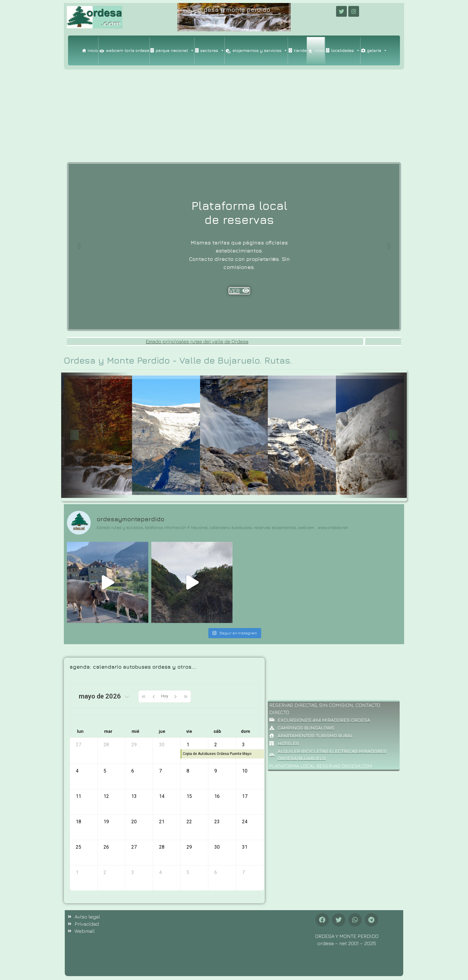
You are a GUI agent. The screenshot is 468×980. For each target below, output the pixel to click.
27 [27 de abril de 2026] (78, 745)
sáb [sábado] (217, 731)
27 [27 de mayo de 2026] (134, 847)
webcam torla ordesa (128, 50)
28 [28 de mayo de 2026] (162, 847)
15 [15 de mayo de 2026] (189, 796)
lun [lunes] (80, 731)
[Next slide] (389, 247)
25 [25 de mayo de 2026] (78, 847)
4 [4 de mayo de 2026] (77, 771)
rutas (320, 50)
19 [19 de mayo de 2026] (106, 822)
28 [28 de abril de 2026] (106, 745)
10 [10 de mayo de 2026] (245, 771)
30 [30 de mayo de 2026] (217, 847)
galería (377, 50)
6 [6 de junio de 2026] (216, 872)
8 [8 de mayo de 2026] (188, 771)
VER (234, 272)
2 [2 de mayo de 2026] (216, 745)
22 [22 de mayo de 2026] (189, 822)
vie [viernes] (189, 731)
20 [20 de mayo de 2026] (134, 822)
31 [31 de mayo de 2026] (245, 847)
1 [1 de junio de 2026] (77, 872)
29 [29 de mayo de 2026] (189, 847)
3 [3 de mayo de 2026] (243, 745)
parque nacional (175, 50)
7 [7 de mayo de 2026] (160, 771)
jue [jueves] (162, 731)
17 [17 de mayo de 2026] (245, 796)
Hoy (165, 696)
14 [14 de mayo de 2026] (162, 796)
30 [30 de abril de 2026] (162, 745)
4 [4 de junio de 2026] (160, 872)
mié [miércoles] (136, 731)
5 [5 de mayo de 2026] (105, 771)
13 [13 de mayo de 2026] (134, 796)
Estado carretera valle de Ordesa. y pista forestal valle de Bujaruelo (99, 341)
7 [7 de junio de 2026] (243, 872)
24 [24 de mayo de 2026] (245, 822)
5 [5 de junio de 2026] (188, 872)
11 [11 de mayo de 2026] (78, 796)
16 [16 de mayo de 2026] (217, 796)
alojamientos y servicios (260, 50)
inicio (93, 50)
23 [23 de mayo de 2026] (217, 822)
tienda (300, 50)
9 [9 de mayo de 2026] (216, 771)
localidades (345, 50)
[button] (322, 920)
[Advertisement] (234, 114)
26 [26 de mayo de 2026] (106, 847)
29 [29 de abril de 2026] (134, 745)
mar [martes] (108, 731)
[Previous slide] (79, 247)
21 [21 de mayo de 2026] (162, 822)
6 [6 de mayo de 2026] (133, 771)
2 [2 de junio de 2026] (105, 872)
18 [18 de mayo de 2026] (78, 822)
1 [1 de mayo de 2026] (188, 745)
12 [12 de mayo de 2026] (106, 796)
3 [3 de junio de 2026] (133, 872)
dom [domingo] (245, 731)
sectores (212, 50)
